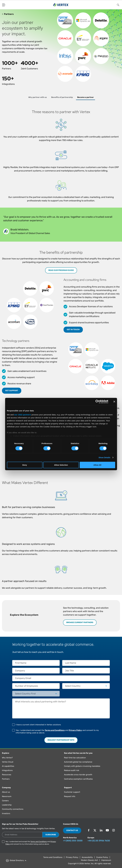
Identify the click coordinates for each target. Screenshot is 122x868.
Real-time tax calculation (75, 758)
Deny (25, 465)
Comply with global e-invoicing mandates (82, 766)
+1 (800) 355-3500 (73, 841)
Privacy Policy (75, 730)
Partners (6, 779)
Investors (6, 813)
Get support (12, 391)
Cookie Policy (102, 857)
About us (6, 792)
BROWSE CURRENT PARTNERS (80, 622)
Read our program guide (61, 270)
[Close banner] (114, 402)
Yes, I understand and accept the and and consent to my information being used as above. (57, 732)
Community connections (13, 809)
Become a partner (85, 97)
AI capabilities (8, 766)
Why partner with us (38, 97)
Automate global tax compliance (78, 762)
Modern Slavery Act (89, 860)
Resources (7, 775)
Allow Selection (61, 465)
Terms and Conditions (55, 730)
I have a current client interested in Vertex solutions (38, 725)
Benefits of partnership (62, 97)
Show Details (105, 457)
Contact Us (72, 830)
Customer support (72, 792)
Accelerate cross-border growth (78, 775)
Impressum (106, 860)
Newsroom (7, 796)
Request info (70, 796)
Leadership (7, 805)
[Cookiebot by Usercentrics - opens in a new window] (97, 402)
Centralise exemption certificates (78, 779)
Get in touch (73, 330)
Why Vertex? (7, 758)
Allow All (97, 465)
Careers (5, 801)
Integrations (7, 770)
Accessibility (87, 857)
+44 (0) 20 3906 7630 (99, 841)
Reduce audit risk (72, 770)
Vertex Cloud (8, 762)
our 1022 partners (23, 415)
